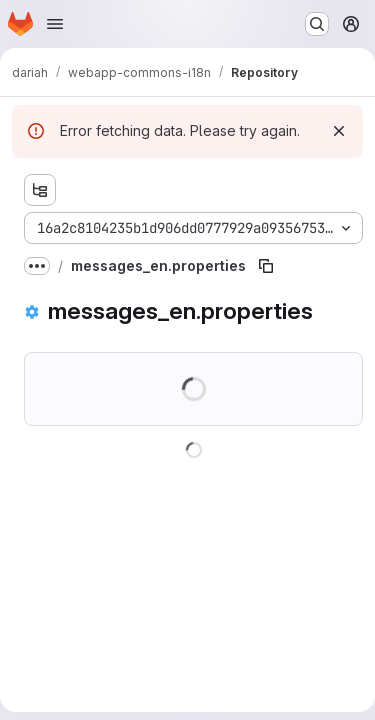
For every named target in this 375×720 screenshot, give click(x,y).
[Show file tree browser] (40, 190)
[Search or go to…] (317, 24)
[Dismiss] (339, 131)
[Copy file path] (266, 266)
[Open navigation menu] (55, 24)
